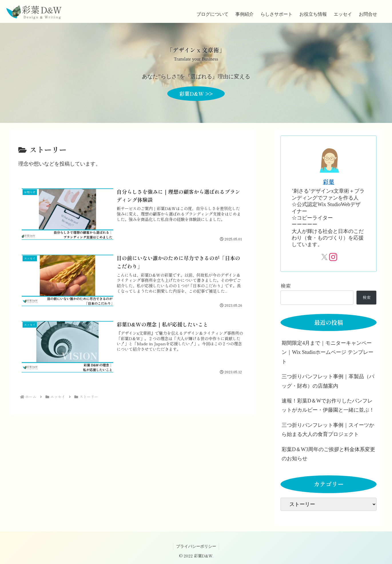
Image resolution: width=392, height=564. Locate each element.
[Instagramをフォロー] (333, 257)
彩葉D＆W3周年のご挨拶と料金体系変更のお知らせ (328, 454)
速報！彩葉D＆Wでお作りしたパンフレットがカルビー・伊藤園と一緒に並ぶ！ (328, 405)
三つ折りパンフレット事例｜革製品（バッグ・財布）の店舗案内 (328, 381)
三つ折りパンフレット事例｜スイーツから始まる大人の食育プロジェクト (328, 430)
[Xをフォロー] (325, 257)
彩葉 (329, 182)
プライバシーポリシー (196, 546)
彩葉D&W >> (196, 93)
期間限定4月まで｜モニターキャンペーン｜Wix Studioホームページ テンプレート (327, 352)
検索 (286, 286)
